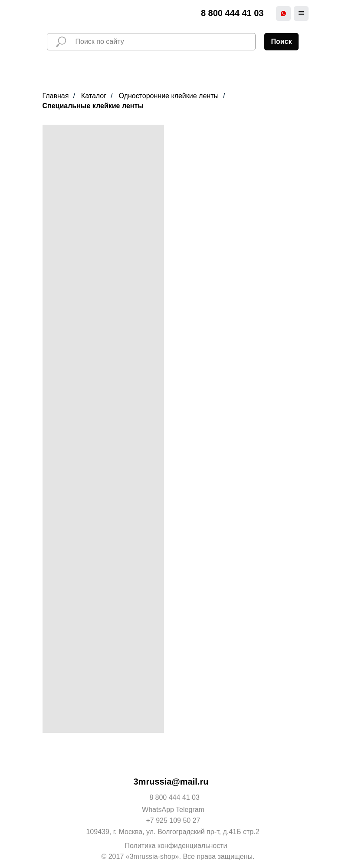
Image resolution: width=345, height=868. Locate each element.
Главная (56, 96)
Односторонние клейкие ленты (169, 96)
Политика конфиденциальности (176, 846)
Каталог (94, 96)
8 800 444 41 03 (232, 13)
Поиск (281, 41)
